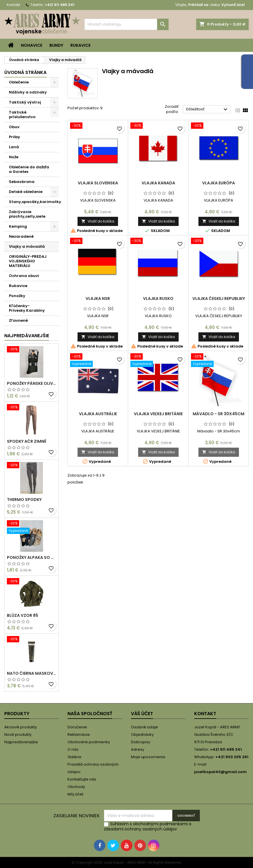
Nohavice (32, 45)
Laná (14, 147)
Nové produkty (18, 735)
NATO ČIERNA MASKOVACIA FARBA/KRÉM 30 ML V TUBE (32, 673)
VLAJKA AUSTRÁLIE (98, 414)
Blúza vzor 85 (23, 615)
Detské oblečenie (26, 192)
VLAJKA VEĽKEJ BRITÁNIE (158, 414)
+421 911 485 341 (60, 5)
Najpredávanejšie (27, 336)
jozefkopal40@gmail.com (220, 772)
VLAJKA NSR (98, 299)
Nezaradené (21, 236)
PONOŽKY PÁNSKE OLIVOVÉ (32, 383)
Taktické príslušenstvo (22, 115)
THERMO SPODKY (24, 500)
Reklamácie (79, 735)
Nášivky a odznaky (28, 92)
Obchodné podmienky (89, 742)
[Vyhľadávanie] (127, 24)
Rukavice (80, 45)
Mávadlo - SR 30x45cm (219, 414)
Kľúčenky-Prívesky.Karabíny (27, 308)
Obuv (14, 127)
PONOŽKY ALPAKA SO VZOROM (32, 557)
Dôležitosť (207, 110)
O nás (73, 749)
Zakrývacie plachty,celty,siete (27, 214)
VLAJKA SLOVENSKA (98, 183)
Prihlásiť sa (198, 5)
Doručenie (77, 727)
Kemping (18, 226)
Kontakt (13, 5)
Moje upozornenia (148, 757)
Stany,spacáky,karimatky (34, 202)
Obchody (76, 787)
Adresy (138, 749)
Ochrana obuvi (24, 276)
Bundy (56, 45)
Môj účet (75, 794)
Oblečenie (19, 82)
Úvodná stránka (25, 72)
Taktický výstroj (25, 102)
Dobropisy (141, 742)
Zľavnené (18, 320)
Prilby (15, 137)
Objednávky (142, 735)
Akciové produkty (21, 727)
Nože (14, 157)
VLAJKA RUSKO (158, 299)
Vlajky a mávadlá (27, 246)
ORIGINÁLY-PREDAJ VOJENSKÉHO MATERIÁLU (28, 261)
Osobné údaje (144, 727)
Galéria (74, 757)
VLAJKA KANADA (158, 183)
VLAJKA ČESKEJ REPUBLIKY (219, 299)
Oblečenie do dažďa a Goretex (29, 169)
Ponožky (17, 296)
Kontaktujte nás (82, 779)
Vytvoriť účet (233, 5)
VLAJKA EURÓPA (219, 183)
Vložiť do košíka (98, 221)
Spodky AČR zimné (27, 441)
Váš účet (142, 714)
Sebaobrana (22, 182)
